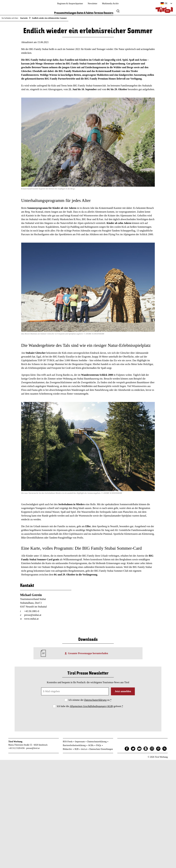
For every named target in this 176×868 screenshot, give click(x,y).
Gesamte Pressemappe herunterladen (88, 654)
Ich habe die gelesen (90, 707)
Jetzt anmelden (123, 692)
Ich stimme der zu (90, 701)
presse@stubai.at (33, 616)
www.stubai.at (31, 619)
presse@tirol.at (33, 749)
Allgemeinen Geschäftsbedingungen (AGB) (91, 707)
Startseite (24, 18)
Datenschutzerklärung (95, 701)
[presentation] (88, 718)
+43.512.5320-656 (16, 749)
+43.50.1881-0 (32, 612)
